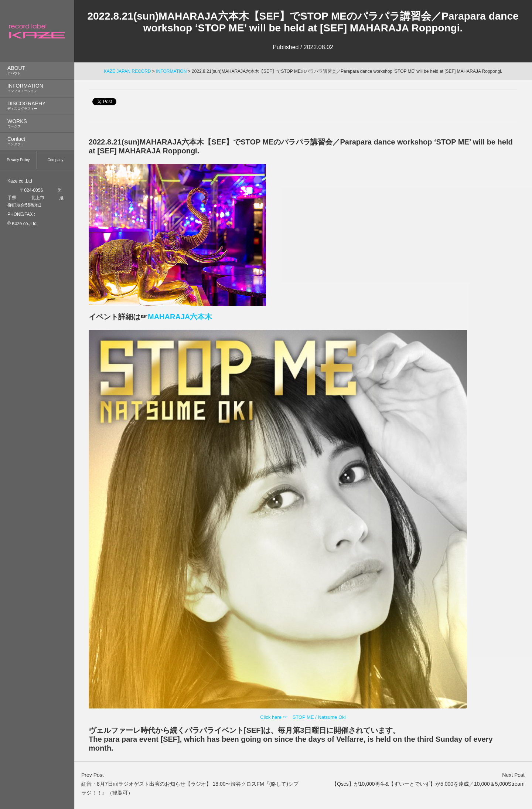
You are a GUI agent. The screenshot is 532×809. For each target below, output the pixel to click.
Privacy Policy (18, 160)
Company (56, 160)
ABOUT (37, 70)
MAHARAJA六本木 (180, 317)
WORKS (37, 124)
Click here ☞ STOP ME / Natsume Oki (303, 717)
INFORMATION (37, 88)
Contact (37, 141)
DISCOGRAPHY (37, 106)
